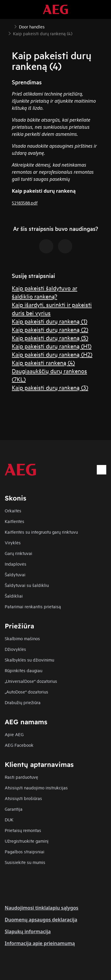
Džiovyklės (15, 649)
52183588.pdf (25, 203)
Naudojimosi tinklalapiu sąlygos (42, 908)
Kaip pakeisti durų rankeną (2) (50, 329)
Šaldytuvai (15, 574)
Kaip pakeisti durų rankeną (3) (50, 387)
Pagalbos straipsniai (25, 851)
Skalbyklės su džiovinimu (29, 660)
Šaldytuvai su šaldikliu (27, 585)
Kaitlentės (15, 521)
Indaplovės (16, 564)
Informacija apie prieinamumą (40, 943)
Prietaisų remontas (23, 830)
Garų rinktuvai (18, 553)
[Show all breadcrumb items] (9, 26)
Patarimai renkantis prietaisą (33, 606)
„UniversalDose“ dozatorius (31, 681)
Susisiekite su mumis (25, 862)
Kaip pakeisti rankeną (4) (43, 362)
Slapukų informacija (28, 931)
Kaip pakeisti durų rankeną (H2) (52, 354)
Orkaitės (13, 510)
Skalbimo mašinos (22, 638)
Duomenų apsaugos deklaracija (41, 920)
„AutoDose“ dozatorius (26, 692)
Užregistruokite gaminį (27, 841)
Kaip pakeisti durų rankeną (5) (50, 338)
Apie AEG (14, 734)
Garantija (14, 809)
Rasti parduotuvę (21, 777)
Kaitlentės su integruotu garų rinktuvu (41, 532)
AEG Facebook (19, 745)
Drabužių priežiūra (23, 702)
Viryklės (13, 542)
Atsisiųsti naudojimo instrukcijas (36, 787)
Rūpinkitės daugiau (24, 670)
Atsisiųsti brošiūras (23, 798)
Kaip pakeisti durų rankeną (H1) (52, 346)
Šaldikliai (14, 596)
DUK (9, 819)
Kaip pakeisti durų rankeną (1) (50, 321)
